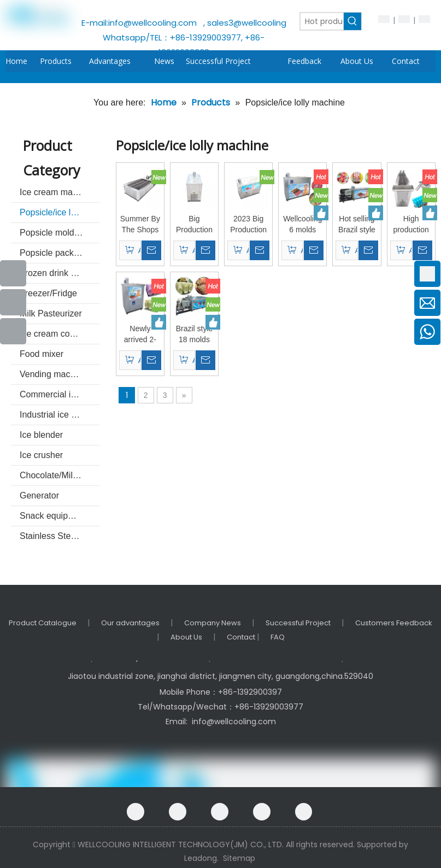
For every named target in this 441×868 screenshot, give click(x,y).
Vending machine (53, 374)
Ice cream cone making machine (60, 334)
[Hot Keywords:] (352, 21)
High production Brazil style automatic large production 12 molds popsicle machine (411, 225)
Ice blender (41, 435)
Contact (242, 637)
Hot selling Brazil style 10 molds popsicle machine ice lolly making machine (357, 225)
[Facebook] (136, 812)
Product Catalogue (43, 623)
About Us (186, 637)
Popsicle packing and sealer (60, 253)
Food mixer (42, 354)
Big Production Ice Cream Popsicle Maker (194, 225)
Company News (213, 623)
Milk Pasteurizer (51, 313)
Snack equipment (54, 516)
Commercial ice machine (60, 394)
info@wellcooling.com (155, 23)
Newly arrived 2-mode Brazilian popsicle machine (140, 335)
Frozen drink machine (60, 273)
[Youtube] (13, 302)
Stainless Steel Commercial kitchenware (60, 536)
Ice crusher (41, 455)
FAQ (278, 637)
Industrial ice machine (60, 415)
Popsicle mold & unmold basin (60, 233)
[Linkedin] (220, 812)
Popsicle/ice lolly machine (60, 212)
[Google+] (178, 812)
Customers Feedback (394, 623)
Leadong (201, 858)
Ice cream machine (57, 192)
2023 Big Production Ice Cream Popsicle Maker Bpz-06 (249, 225)
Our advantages (130, 623)
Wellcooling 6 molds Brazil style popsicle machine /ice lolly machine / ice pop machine (302, 225)
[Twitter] (262, 812)
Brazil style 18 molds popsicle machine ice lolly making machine (194, 335)
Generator (39, 495)
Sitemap (239, 858)
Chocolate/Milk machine (60, 475)
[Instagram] (304, 812)
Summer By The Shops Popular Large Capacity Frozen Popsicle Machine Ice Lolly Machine (140, 225)
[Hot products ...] (322, 21)
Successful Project (298, 623)
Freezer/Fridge (48, 293)
